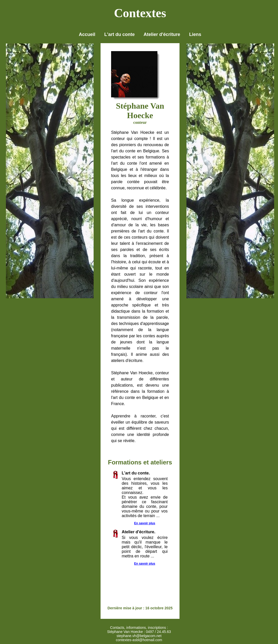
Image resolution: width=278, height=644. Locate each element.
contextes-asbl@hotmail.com (139, 640)
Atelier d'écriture (162, 34)
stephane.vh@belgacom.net (139, 636)
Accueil (87, 34)
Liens (195, 34)
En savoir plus (145, 523)
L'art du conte (120, 34)
